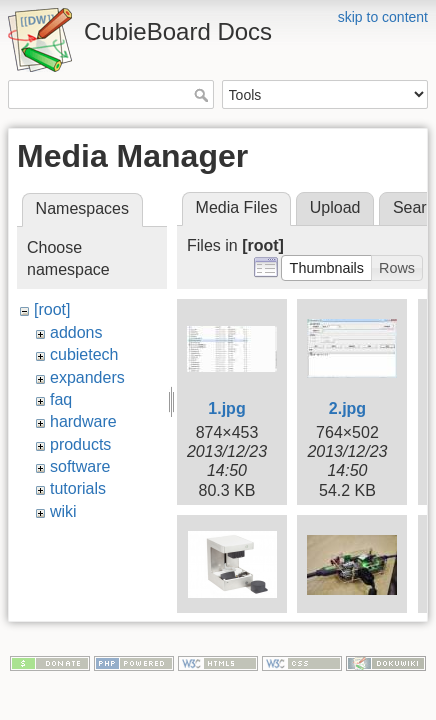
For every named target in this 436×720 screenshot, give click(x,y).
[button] (326, 268)
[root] (52, 309)
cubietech (84, 354)
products (80, 444)
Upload (335, 207)
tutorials (78, 488)
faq (61, 399)
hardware (83, 421)
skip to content (383, 17)
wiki (63, 511)
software (80, 466)
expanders (87, 377)
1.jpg (226, 408)
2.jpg (347, 408)
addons (76, 332)
